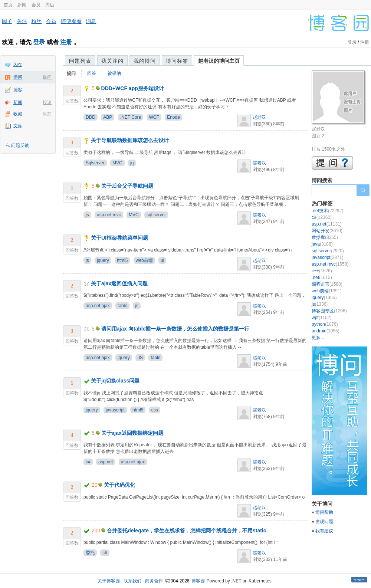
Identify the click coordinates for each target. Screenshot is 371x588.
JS (140, 358)
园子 (7, 21)
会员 (36, 5)
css (155, 410)
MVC (117, 163)
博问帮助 (324, 512)
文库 (18, 126)
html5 (122, 260)
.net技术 (327, 211)
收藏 (18, 114)
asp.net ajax (98, 306)
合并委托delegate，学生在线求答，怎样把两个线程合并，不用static (186, 530)
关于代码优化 (119, 485)
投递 (47, 102)
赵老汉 (259, 117)
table (122, 306)
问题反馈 (20, 145)
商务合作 (154, 581)
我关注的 (112, 61)
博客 (18, 90)
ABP (108, 117)
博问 (18, 77)
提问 (47, 77)
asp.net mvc (109, 215)
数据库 (325, 237)
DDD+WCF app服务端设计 (133, 88)
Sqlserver (95, 163)
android (326, 331)
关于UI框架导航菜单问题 (119, 238)
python (325, 324)
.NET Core (131, 117)
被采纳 (114, 73)
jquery (103, 260)
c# (88, 462)
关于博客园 (109, 581)
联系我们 (132, 581)
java (322, 244)
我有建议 (324, 531)
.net (322, 277)
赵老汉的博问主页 (219, 61)
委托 (90, 553)
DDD (91, 117)
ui (162, 260)
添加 (47, 114)
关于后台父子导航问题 (127, 186)
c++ (322, 271)
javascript (115, 410)
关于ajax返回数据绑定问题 (132, 433)
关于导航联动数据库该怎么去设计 (130, 140)
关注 (22, 21)
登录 (39, 42)
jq (132, 163)
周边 (50, 5)
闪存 (18, 65)
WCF (154, 117)
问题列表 (80, 61)
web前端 (144, 260)
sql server (156, 215)
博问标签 (177, 61)
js (87, 215)
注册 (66, 42)
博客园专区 (329, 311)
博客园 (198, 581)
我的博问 (145, 61)
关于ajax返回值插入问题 (119, 283)
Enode (173, 117)
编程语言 (327, 284)
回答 (92, 73)
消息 (91, 21)
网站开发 (327, 231)
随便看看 (71, 21)
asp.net (106, 462)
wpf (321, 318)
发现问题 (324, 522)
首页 (8, 5)
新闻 (22, 5)
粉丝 (36, 21)
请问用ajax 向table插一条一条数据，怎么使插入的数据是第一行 (175, 329)
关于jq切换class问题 (115, 381)
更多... (318, 338)
